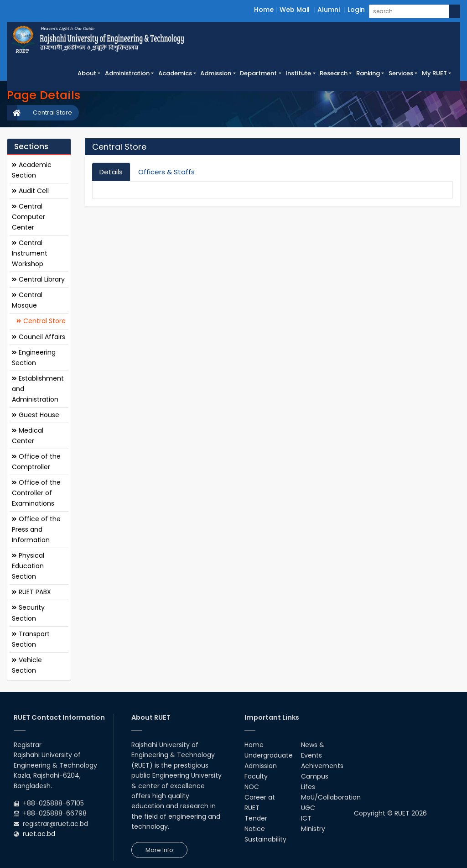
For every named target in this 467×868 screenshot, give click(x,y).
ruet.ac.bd (39, 834)
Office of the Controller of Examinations (36, 493)
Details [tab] (111, 172)
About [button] (87, 73)
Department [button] (258, 73)
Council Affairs (39, 337)
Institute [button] (298, 73)
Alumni (329, 10)
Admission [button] (216, 73)
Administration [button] (127, 73)
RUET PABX (31, 592)
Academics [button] (175, 73)
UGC (308, 808)
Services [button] (401, 73)
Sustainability (265, 839)
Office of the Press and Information (36, 529)
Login (356, 10)
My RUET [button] (434, 73)
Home (264, 10)
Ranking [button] (368, 73)
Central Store (52, 112)
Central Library (38, 279)
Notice (255, 829)
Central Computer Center (29, 217)
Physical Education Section (28, 566)
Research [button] (334, 73)
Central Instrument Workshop (30, 253)
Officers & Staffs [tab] (166, 172)
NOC (252, 787)
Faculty (256, 776)
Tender (256, 818)
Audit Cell (30, 191)
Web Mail (295, 10)
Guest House (36, 415)
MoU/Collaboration (331, 797)
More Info (159, 850)
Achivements (322, 766)
